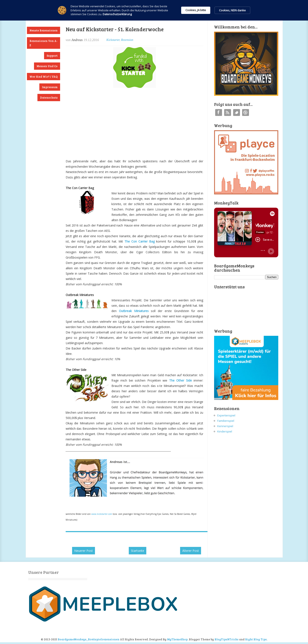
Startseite (138, 551)
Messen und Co (47, 66)
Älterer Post (191, 551)
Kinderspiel (225, 431)
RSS (228, 113)
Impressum (50, 87)
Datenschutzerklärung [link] (117, 14)
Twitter (237, 113)
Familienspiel (226, 421)
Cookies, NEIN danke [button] (232, 10)
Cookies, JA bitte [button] (196, 10)
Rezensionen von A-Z (44, 43)
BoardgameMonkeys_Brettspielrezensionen (89, 639)
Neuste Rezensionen (44, 30)
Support (52, 56)
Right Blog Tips (256, 639)
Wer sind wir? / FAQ (44, 77)
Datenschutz (49, 98)
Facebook (219, 113)
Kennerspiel (225, 426)
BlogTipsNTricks (227, 639)
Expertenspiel (226, 415)
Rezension (127, 40)
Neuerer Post (84, 551)
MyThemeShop (177, 639)
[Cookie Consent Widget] (154, 10)
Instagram (246, 113)
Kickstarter (113, 40)
